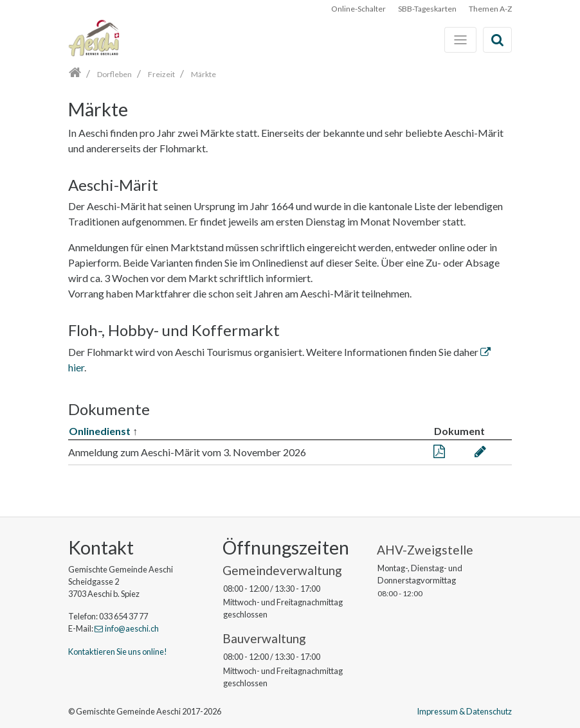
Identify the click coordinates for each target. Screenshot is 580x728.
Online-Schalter (358, 9)
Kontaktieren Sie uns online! (118, 652)
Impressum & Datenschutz (464, 711)
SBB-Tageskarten (427, 9)
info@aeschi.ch (132, 628)
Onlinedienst (100, 431)
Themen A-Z (490, 9)
